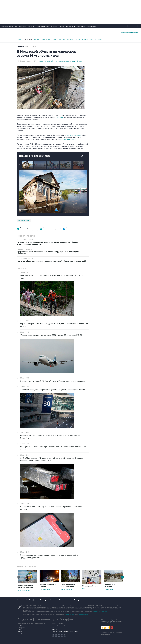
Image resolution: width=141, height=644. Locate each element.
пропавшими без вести (69, 140)
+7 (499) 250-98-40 (70, 615)
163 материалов (88, 589)
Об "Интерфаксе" (21, 26)
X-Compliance (21, 628)
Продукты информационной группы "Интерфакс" (46, 619)
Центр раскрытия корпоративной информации (65, 631)
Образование (81, 26)
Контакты (20, 600)
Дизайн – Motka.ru (106, 636)
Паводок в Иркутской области (35, 156)
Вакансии (54, 600)
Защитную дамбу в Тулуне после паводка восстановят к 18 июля (61, 61)
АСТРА (20, 633)
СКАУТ (20, 630)
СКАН (54, 628)
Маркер (20, 631)
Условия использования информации (111, 632)
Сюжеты (93, 40)
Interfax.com (32, 26)
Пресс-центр (44, 600)
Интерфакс (70, 33)
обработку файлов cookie (100, 612)
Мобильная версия (7, 26)
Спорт (54, 40)
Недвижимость (70, 26)
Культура (62, 40)
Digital (77, 40)
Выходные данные (106, 634)
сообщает (60, 117)
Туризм (62, 26)
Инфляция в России (90, 586)
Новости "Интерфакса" (58, 626)
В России (28, 40)
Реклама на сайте (65, 600)
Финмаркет (54, 26)
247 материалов (66, 589)
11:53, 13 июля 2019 (31, 47)
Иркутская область (24, 220)
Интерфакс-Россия (43, 26)
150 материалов (109, 589)
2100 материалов (24, 590)
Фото (100, 40)
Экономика (46, 40)
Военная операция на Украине (48, 585)
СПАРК (20, 626)
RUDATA (54, 630)
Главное (20, 40)
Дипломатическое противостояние (68, 585)
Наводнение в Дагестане (109, 585)
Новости (85, 40)
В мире (37, 40)
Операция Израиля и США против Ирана (26, 586)
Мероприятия (91, 26)
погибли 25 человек (75, 135)
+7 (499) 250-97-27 (83, 615)
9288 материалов (45, 589)
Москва (70, 40)
